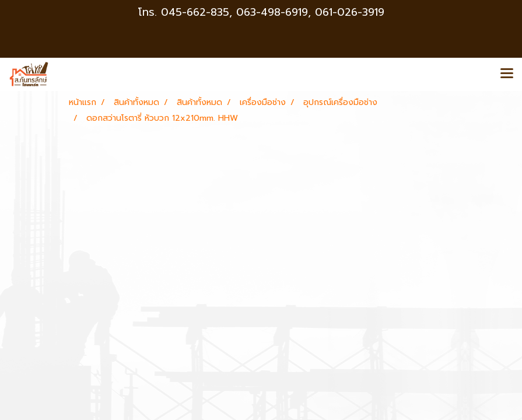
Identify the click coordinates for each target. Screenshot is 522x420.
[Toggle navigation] (507, 74)
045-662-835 (195, 12)
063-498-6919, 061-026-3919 (310, 12)
